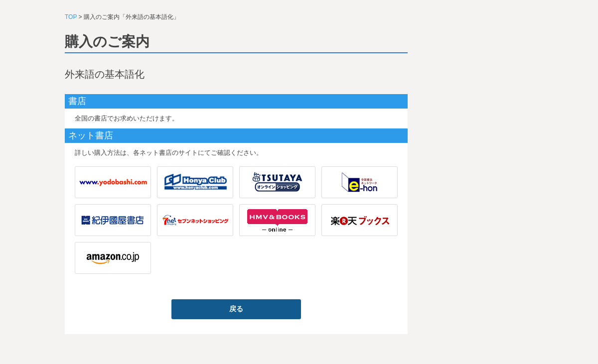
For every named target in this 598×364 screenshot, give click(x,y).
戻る (236, 309)
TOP (71, 17)
